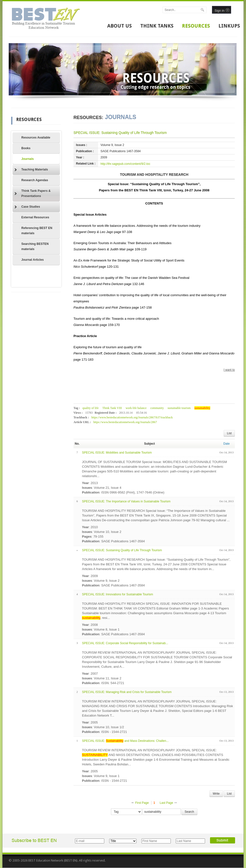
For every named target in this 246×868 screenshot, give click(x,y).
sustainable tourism (179, 408)
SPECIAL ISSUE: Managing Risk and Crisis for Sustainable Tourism (127, 692)
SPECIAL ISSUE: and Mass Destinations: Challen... (125, 741)
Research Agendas (35, 180)
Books (26, 148)
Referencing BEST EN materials (37, 231)
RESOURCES (196, 26)
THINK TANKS (157, 26)
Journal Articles (33, 260)
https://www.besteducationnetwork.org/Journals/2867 (125, 422)
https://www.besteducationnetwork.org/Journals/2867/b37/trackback (132, 417)
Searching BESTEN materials (35, 246)
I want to (229, 370)
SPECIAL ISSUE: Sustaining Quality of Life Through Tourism (120, 133)
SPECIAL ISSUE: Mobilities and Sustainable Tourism (117, 453)
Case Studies (27, 207)
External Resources (35, 217)
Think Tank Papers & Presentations (33, 193)
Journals (28, 159)
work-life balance (136, 408)
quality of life (90, 408)
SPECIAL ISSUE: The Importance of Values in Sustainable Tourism (126, 501)
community (157, 408)
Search (189, 812)
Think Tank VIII (112, 408)
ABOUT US (120, 26)
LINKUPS (229, 26)
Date (227, 444)
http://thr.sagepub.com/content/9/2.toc (125, 164)
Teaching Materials (31, 170)
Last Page (166, 803)
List (229, 433)
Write (216, 794)
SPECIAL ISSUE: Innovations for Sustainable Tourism (117, 594)
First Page (142, 803)
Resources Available (36, 138)
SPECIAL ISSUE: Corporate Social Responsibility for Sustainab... (125, 643)
